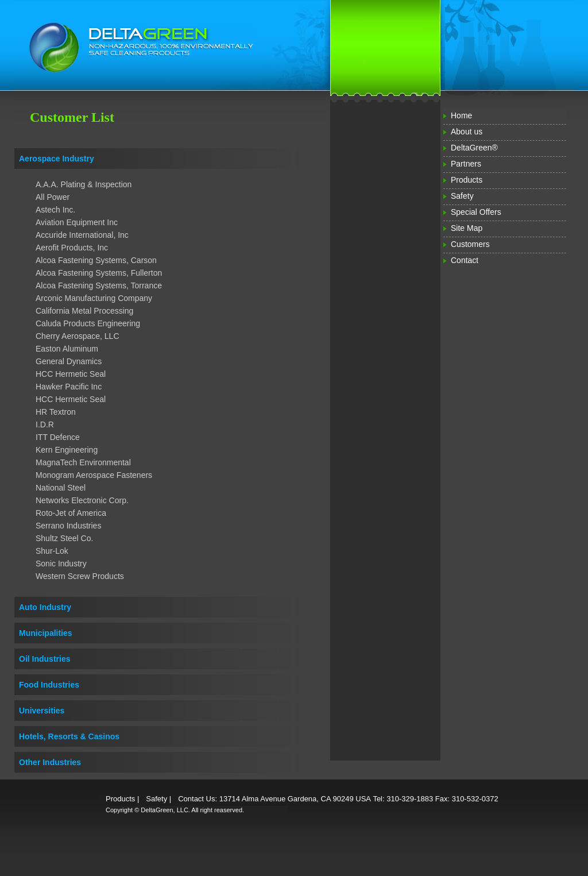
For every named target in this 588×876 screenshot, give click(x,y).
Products (467, 180)
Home (461, 115)
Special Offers (476, 212)
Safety (462, 196)
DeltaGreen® (474, 148)
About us (467, 132)
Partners (466, 164)
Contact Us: (198, 799)
